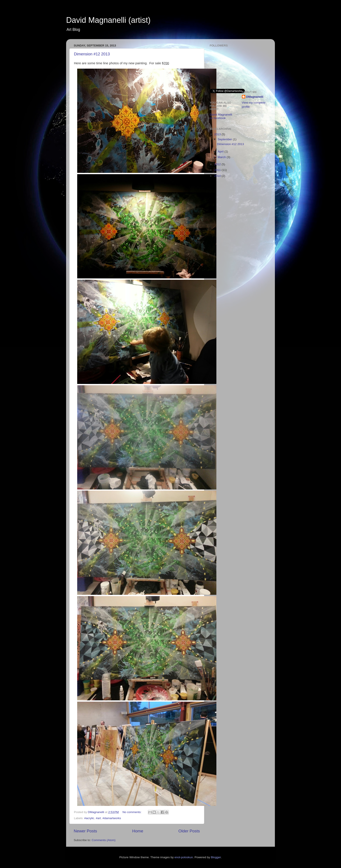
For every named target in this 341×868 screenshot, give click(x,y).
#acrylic (89, 818)
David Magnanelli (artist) (108, 20)
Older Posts (189, 831)
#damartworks (112, 818)
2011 (218, 170)
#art (98, 818)
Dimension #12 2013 (92, 54)
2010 (218, 176)
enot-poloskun (184, 857)
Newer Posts (85, 831)
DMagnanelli (255, 97)
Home (138, 831)
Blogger (216, 857)
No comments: (132, 812)
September (225, 139)
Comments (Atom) (104, 840)
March (222, 157)
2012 (218, 164)
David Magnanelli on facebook (221, 116)
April (221, 151)
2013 (218, 134)
